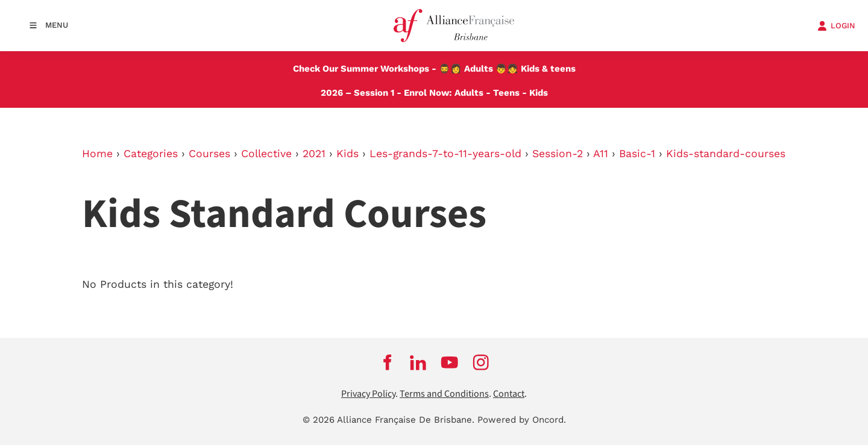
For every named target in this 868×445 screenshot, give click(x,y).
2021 (314, 154)
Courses (209, 154)
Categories (151, 154)
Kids (539, 93)
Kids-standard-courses (726, 154)
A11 (601, 154)
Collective (266, 154)
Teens (506, 93)
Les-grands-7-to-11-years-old (445, 154)
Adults (479, 69)
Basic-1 (637, 154)
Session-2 (558, 154)
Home (97, 154)
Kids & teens (548, 69)
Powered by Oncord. (522, 420)
